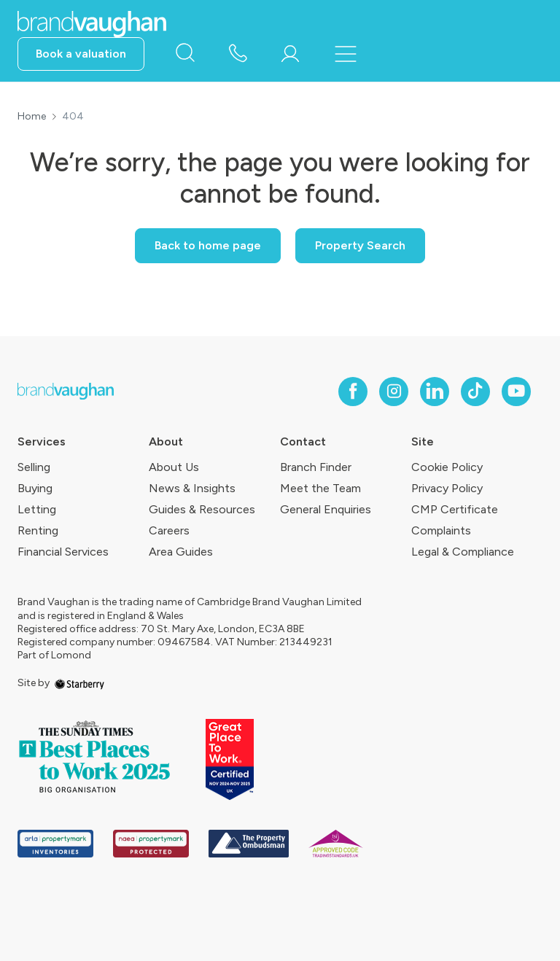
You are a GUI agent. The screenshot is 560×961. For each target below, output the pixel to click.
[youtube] (516, 392)
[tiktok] (475, 392)
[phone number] (238, 54)
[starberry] (79, 683)
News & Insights (192, 488)
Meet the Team (320, 488)
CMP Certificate (455, 509)
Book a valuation (81, 54)
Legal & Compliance (463, 552)
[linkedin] (435, 392)
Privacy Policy (447, 488)
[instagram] (394, 392)
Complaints (441, 530)
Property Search (360, 245)
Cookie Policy (447, 467)
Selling (34, 467)
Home (32, 117)
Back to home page (208, 245)
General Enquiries (326, 509)
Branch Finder (316, 467)
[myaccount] (290, 54)
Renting (38, 530)
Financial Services (63, 552)
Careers (169, 530)
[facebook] (353, 392)
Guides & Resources (202, 509)
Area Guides (181, 552)
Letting (37, 509)
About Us (174, 467)
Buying (35, 488)
